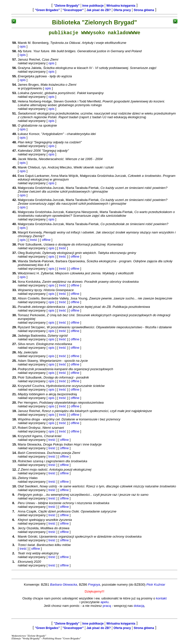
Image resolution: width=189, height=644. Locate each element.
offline (46, 241)
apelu (104, 603)
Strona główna (144, 10)
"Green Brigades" (47, 10)
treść (34, 241)
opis (23, 47)
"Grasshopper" (73, 10)
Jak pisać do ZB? (99, 10)
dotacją (139, 607)
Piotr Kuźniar (156, 586)
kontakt (161, 599)
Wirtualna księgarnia (121, 6)
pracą (107, 607)
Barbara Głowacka (64, 586)
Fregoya (94, 586)
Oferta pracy (122, 10)
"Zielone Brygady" (67, 6)
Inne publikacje (93, 6)
